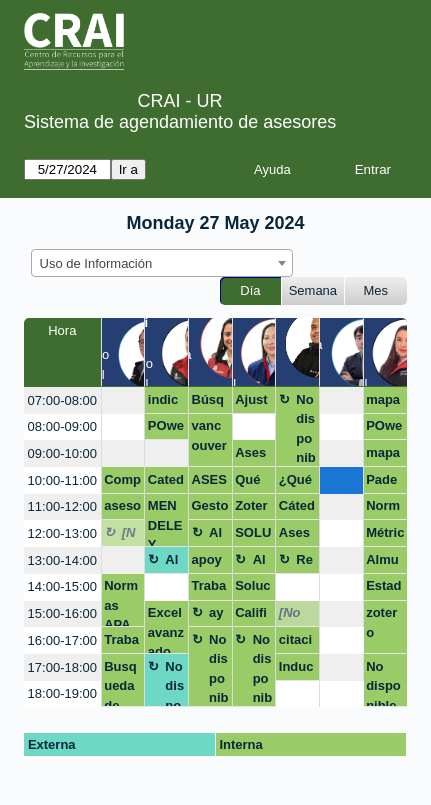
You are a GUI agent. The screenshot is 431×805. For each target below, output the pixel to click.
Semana (313, 290)
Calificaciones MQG (251, 616)
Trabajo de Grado (121, 643)
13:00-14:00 (62, 560)
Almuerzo (219, 536)
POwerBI (166, 429)
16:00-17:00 (62, 640)
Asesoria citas (250, 456)
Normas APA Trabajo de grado (385, 509)
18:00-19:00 (62, 693)
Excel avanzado (166, 629)
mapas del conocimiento (385, 456)
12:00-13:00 (62, 533)
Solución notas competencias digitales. (252, 589)
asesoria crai (122, 509)
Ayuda (272, 169)
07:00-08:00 (62, 400)
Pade (381, 479)
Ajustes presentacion (252, 403)
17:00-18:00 (62, 667)
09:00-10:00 (62, 453)
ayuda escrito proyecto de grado (218, 616)
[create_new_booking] (123, 400)
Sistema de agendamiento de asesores (180, 122)
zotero (381, 622)
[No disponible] (132, 536)
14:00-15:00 (62, 586)
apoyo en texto (207, 563)
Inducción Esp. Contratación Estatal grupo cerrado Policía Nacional (297, 670)
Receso (304, 563)
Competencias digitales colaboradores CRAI (122, 483)
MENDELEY (165, 522)
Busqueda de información (120, 683)
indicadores (165, 403)
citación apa (295, 643)
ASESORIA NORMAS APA (209, 483)
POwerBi (384, 429)
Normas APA (121, 602)
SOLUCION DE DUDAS (253, 536)
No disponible (306, 429)
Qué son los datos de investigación (252, 483)
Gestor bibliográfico (210, 509)
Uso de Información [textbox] (96, 263)
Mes (376, 290)
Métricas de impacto (385, 536)
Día (250, 290)
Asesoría (294, 536)
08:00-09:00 (62, 426)
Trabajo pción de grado (210, 589)
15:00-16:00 (62, 613)
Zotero (251, 509)
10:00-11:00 (62, 480)
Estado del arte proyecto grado (384, 589)
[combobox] (162, 263)
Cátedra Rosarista (297, 509)
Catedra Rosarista (166, 483)
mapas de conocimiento (385, 403)
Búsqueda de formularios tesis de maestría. (210, 403)
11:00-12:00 (62, 506)
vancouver (209, 435)
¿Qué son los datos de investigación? (296, 483)
